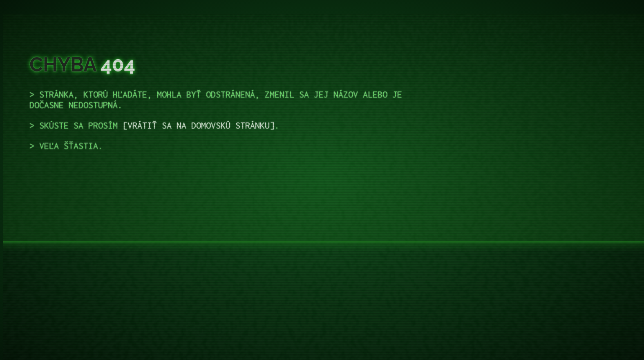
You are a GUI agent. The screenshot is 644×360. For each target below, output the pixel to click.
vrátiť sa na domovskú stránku (199, 125)
